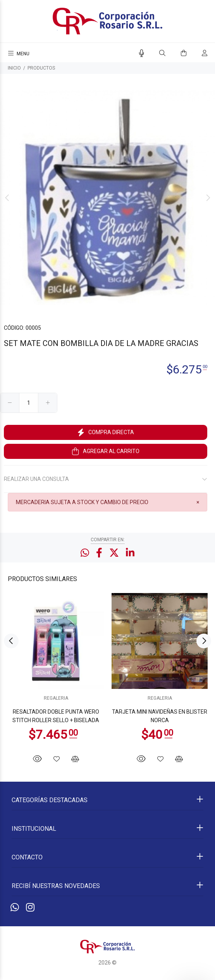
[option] (107, 198)
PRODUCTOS (41, 68)
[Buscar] (162, 53)
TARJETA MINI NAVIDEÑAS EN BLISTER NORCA (160, 716)
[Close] (198, 502)
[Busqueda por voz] (142, 53)
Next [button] (208, 198)
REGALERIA (56, 698)
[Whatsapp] (15, 908)
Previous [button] (7, 198)
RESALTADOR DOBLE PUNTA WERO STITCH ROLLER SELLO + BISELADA (56, 716)
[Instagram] (30, 908)
